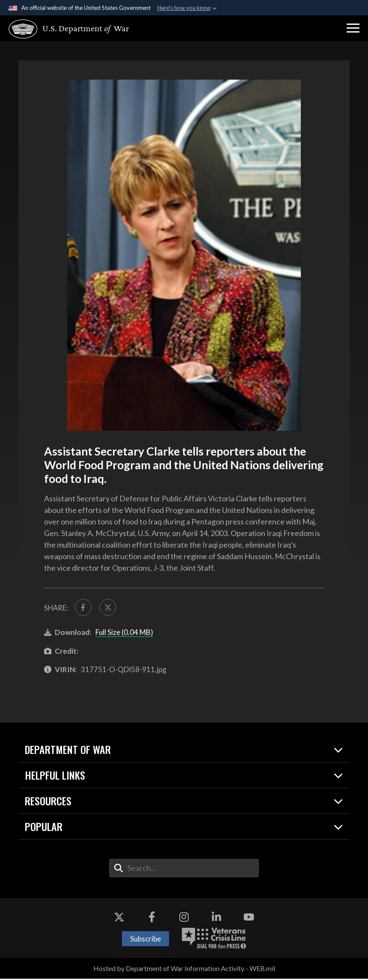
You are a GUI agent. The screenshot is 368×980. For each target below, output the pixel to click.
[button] (353, 28)
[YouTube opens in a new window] (249, 918)
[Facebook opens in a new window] (151, 918)
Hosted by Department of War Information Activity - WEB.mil (184, 970)
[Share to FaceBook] (84, 608)
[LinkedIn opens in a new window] (217, 918)
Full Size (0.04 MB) (124, 633)
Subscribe (145, 940)
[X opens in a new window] (119, 918)
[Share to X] (109, 608)
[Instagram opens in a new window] (184, 918)
